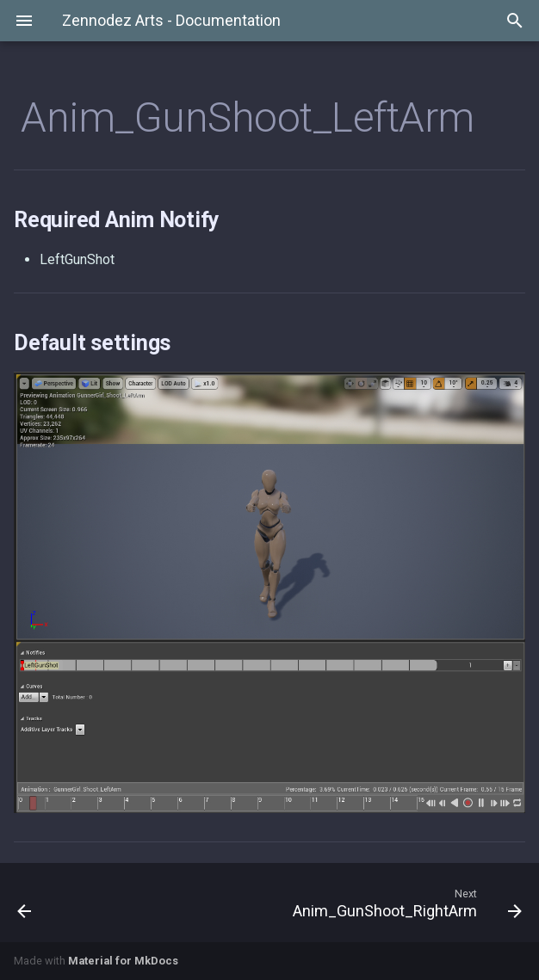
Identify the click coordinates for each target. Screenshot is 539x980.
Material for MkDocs (123, 961)
